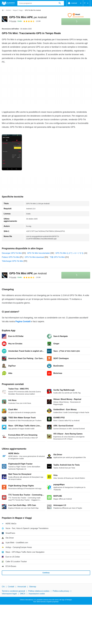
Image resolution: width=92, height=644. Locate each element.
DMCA (23, 594)
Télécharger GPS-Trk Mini (12, 261)
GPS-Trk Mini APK (28, 17)
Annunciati (22, 587)
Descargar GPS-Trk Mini (12, 253)
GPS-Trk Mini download (34, 257)
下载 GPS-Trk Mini (57, 257)
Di (13, 21)
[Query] (41, 3)
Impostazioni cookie (37, 594)
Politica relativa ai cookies (39, 591)
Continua (46, 573)
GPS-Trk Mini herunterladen (39, 253)
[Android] (8, 10)
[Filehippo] (8, 3)
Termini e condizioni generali (13, 591)
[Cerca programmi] (60, 3)
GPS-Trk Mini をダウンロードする (70, 253)
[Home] (3, 10)
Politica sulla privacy (61, 591)
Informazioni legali (9, 594)
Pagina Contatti (23, 321)
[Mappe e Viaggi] (18, 10)
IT (87, 3)
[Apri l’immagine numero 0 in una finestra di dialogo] (12, 152)
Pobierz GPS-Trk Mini (11, 257)
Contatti (11, 587)
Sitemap (33, 587)
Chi (3, 587)
